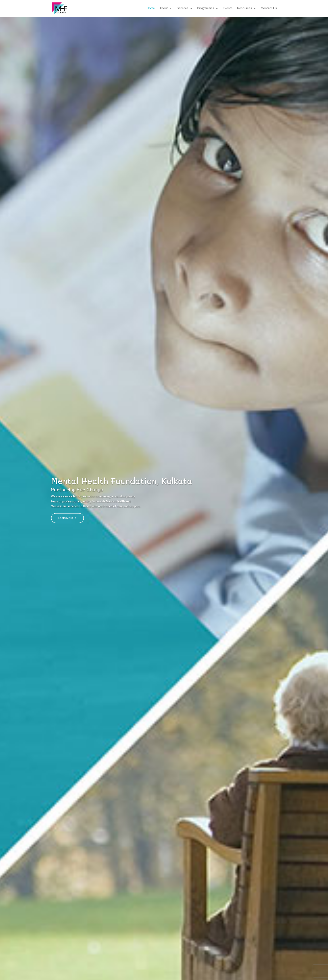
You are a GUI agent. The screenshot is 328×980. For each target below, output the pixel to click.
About (164, 8)
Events (228, 8)
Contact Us (269, 8)
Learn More (66, 518)
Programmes (206, 8)
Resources (245, 8)
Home (151, 8)
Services (183, 8)
